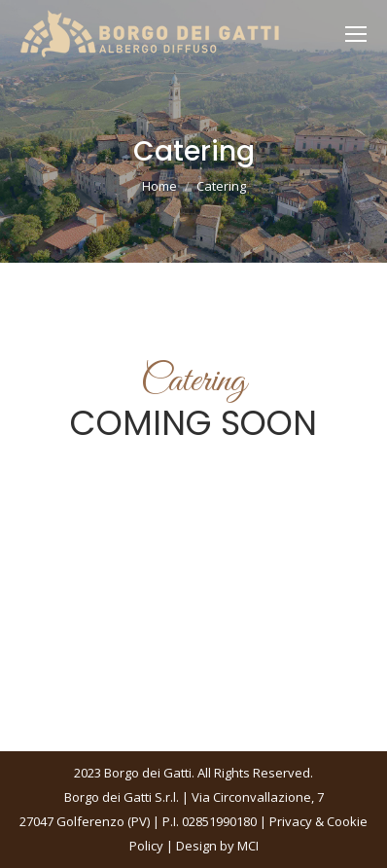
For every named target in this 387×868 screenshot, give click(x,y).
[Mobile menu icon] (356, 34)
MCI (248, 846)
